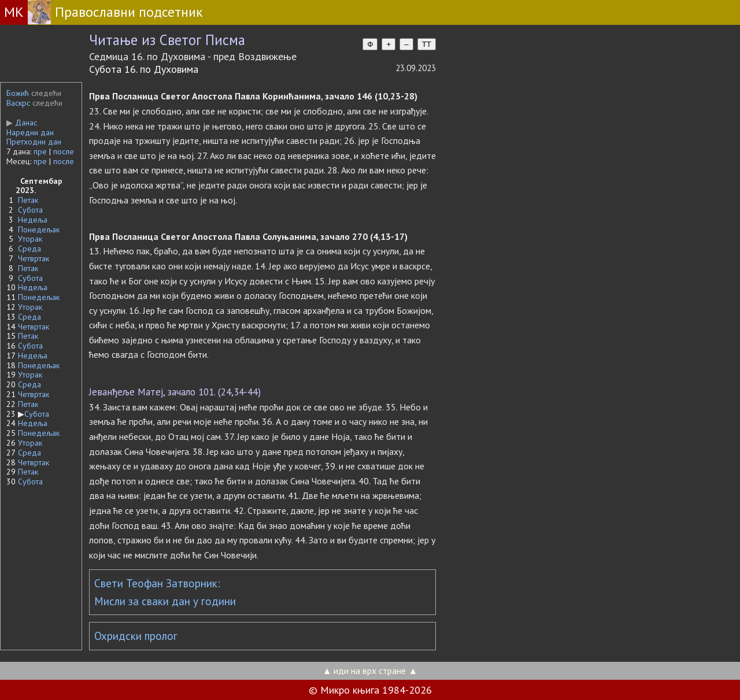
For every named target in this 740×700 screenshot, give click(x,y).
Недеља (33, 220)
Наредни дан (30, 132)
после (64, 151)
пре (40, 151)
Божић (18, 93)
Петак (28, 200)
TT (427, 44)
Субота (30, 210)
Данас (22, 123)
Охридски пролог (136, 636)
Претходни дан (34, 142)
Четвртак (34, 258)
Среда (29, 249)
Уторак (30, 239)
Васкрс (18, 103)
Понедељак (39, 229)
